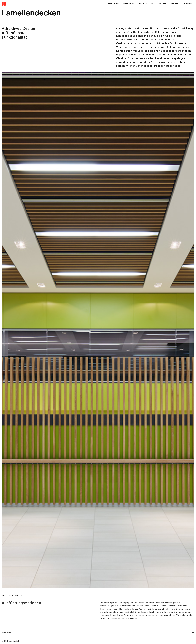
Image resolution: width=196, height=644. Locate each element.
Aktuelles (175, 3)
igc (153, 3)
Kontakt (188, 3)
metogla (143, 3)
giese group (113, 3)
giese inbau (129, 3)
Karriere (162, 3)
